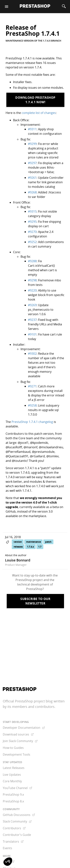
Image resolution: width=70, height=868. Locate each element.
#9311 (32, 129)
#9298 (32, 280)
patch (48, 542)
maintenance (34, 542)
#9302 (32, 354)
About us (9, 853)
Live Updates (12, 760)
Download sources (18, 719)
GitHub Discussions (19, 800)
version (18, 542)
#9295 (32, 222)
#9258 (32, 405)
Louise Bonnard (18, 560)
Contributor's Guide (17, 820)
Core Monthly (12, 766)
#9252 (32, 242)
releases (18, 547)
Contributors (14, 813)
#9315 (32, 211)
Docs (9, 847)
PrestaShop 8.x (13, 786)
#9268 (32, 192)
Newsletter (10, 860)
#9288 (32, 261)
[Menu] (7, 7)
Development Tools (17, 739)
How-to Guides (13, 733)
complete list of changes (39, 113)
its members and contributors (31, 692)
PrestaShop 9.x (13, 779)
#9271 (32, 386)
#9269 (32, 305)
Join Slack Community (20, 726)
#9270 (32, 232)
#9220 (32, 290)
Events (7, 833)
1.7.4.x (31, 547)
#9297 (32, 163)
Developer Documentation (24, 713)
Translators (13, 826)
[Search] (64, 7)
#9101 (32, 334)
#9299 (32, 144)
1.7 (40, 547)
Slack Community (17, 806)
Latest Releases (14, 753)
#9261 (32, 178)
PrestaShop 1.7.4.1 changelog (32, 422)
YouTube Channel (17, 773)
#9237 (32, 320)
